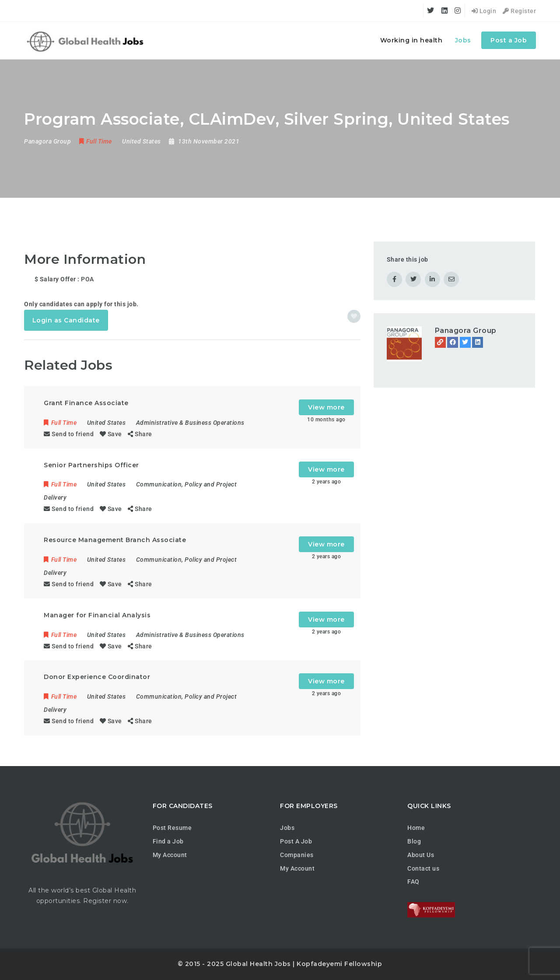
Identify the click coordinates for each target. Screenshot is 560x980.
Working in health (411, 40)
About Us (421, 855)
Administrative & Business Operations (190, 423)
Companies (297, 855)
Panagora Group (466, 331)
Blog (414, 841)
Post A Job (296, 841)
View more (326, 407)
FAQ (413, 882)
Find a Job (168, 841)
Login (484, 11)
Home (416, 828)
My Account (170, 855)
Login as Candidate (66, 320)
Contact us (423, 868)
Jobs (463, 40)
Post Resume (172, 828)
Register (519, 11)
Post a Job (509, 40)
